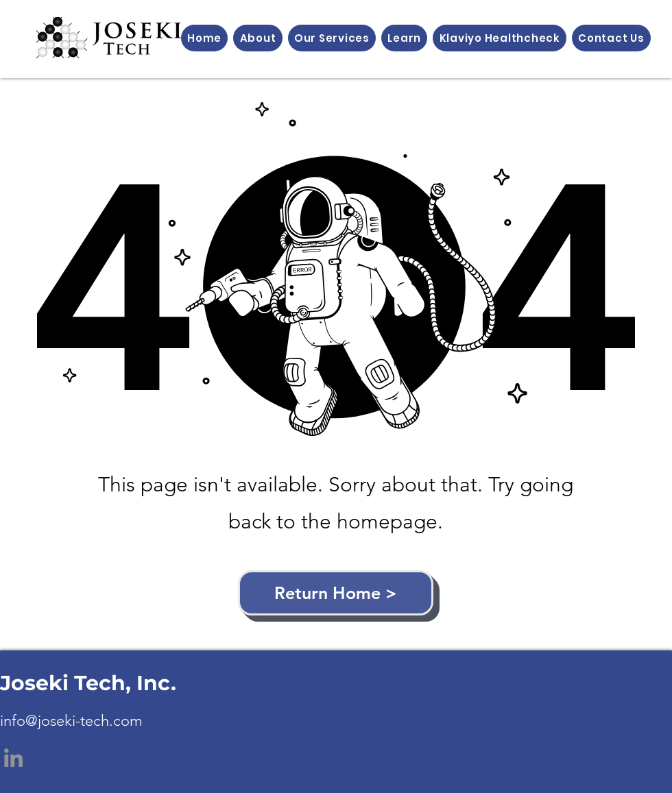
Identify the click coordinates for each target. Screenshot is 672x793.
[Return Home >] (336, 593)
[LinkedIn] (13, 758)
